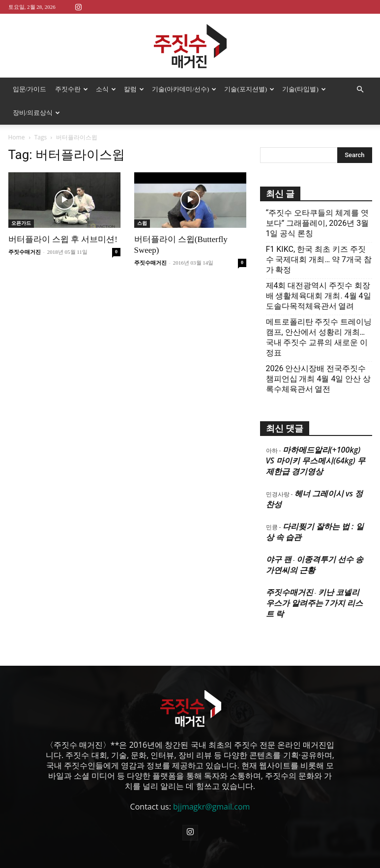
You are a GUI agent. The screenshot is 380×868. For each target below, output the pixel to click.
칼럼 (134, 89)
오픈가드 (21, 223)
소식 (106, 89)
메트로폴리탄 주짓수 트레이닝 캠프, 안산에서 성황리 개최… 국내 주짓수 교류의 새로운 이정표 (319, 337)
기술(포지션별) (249, 89)
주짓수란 (72, 89)
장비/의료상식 (37, 113)
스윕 (142, 223)
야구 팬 (279, 559)
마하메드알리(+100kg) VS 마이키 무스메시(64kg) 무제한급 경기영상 (316, 461)
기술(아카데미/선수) (184, 89)
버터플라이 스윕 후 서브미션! (63, 239)
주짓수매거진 (25, 252)
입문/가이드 (30, 89)
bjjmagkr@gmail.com (211, 807)
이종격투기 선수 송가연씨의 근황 (315, 565)
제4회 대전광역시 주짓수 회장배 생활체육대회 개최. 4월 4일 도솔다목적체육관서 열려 (319, 296)
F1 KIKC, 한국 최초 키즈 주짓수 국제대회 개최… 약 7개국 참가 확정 (319, 259)
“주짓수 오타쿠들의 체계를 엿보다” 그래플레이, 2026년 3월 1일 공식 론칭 (318, 223)
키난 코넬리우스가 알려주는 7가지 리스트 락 (314, 603)
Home (17, 137)
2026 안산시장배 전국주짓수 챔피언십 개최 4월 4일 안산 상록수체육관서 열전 (319, 379)
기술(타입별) (304, 89)
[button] (360, 89)
